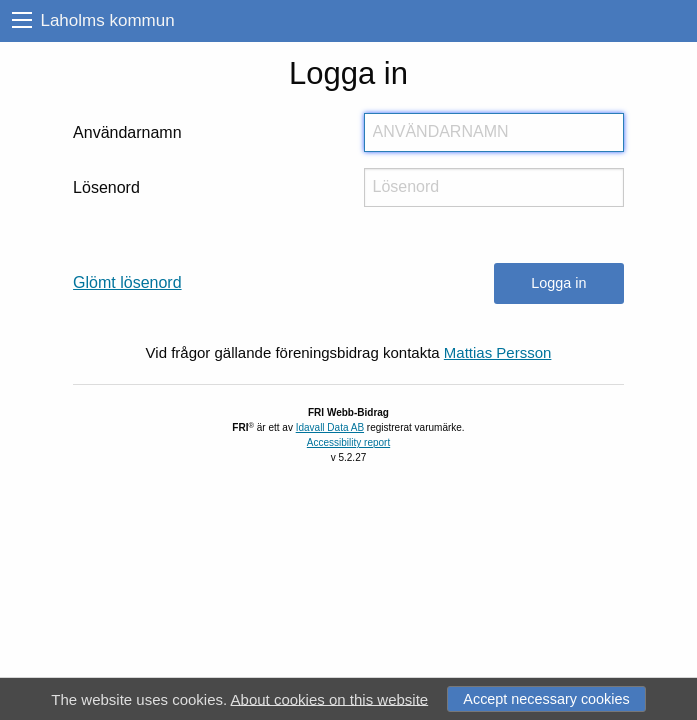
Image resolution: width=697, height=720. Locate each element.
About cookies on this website (330, 698)
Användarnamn (127, 132)
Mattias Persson (498, 352)
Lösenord (106, 187)
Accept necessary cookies (546, 699)
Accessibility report (348, 442)
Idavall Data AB (330, 427)
